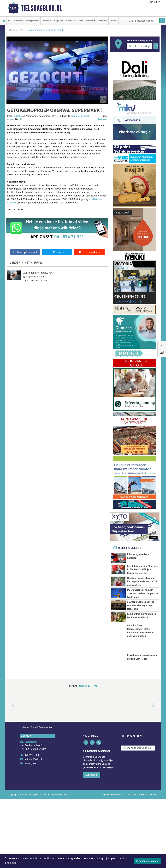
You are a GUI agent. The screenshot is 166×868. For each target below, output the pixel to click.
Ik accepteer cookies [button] (148, 861)
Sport (81, 21)
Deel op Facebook (25, 252)
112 (10, 21)
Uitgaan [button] (90, 21)
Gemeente (47, 21)
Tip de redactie (89, 252)
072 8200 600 (32, 824)
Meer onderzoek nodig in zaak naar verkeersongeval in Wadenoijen (142, 623)
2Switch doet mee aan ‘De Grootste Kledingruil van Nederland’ (141, 649)
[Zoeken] (162, 21)
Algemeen (19, 21)
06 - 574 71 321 (69, 237)
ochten (11, 119)
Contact (114, 21)
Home (12, 30)
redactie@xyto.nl (33, 829)
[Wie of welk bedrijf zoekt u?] (139, 46)
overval (85, 116)
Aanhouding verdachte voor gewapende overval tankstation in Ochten (39, 276)
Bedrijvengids (33, 21)
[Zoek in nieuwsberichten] (144, 21)
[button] (9, 774)
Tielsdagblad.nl (41, 8)
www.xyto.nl (31, 833)
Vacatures (102, 21)
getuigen (75, 116)
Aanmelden (92, 844)
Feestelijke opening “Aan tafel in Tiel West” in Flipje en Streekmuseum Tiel (143, 570)
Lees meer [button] (11, 863)
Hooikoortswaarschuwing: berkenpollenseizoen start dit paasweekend (142, 597)
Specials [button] (70, 21)
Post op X (57, 252)
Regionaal (59, 21)
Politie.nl (103, 119)
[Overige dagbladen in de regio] (138, 817)
